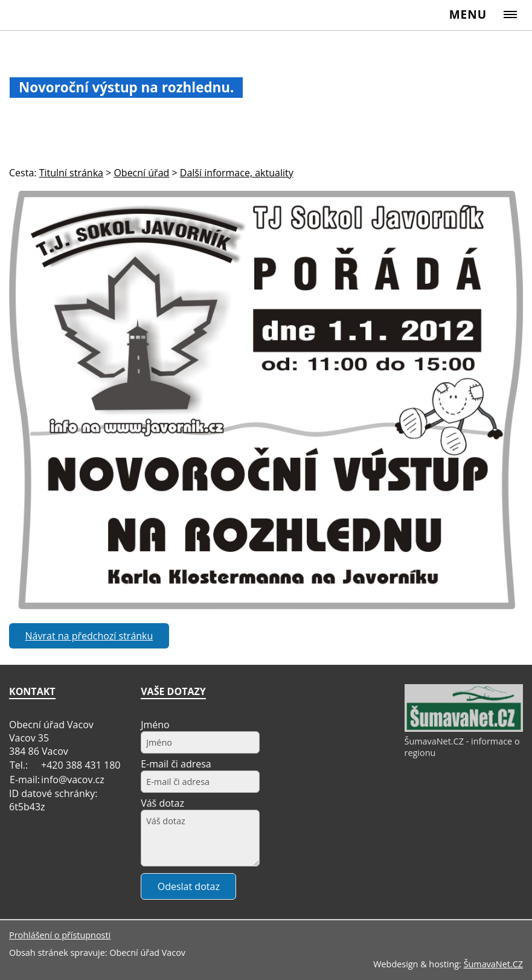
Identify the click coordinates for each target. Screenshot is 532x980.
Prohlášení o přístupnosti (60, 935)
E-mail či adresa (176, 764)
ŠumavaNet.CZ (493, 964)
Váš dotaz (162, 803)
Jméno (155, 725)
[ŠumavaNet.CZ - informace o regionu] (464, 729)
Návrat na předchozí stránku (89, 636)
